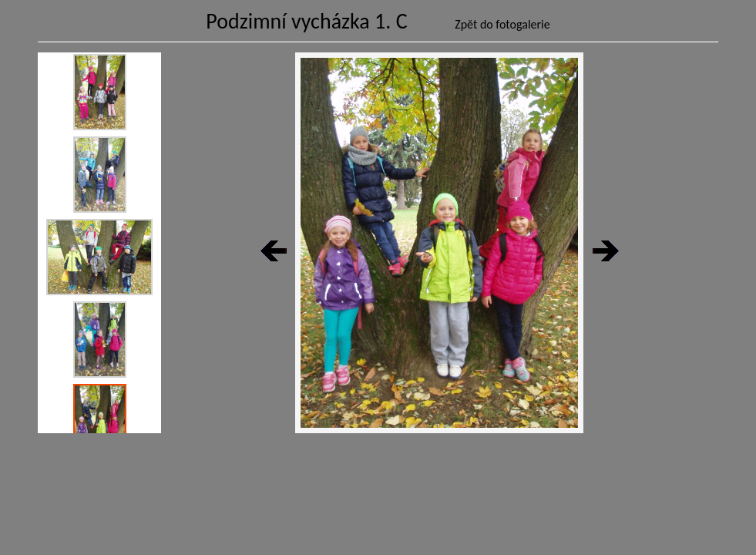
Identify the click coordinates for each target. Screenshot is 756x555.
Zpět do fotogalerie (502, 24)
